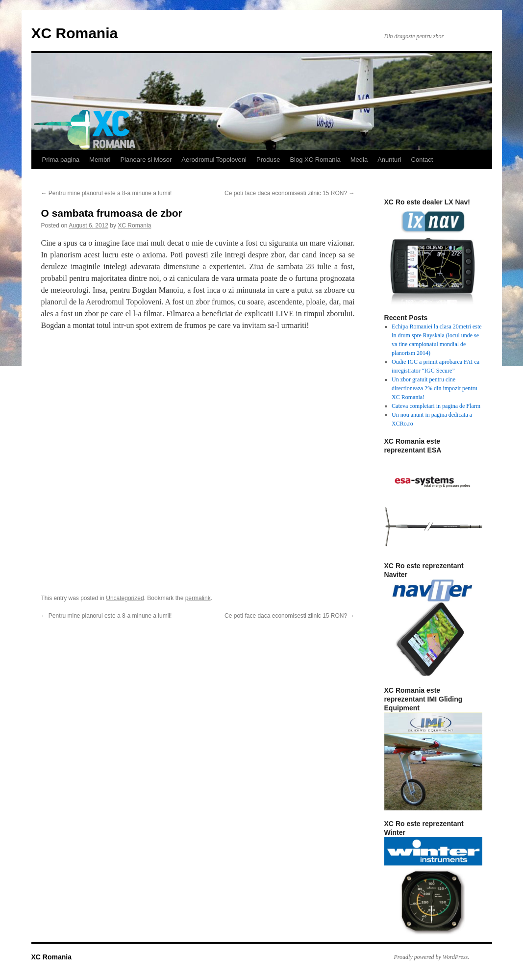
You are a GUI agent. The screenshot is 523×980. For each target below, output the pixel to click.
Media (359, 160)
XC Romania (75, 33)
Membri (100, 160)
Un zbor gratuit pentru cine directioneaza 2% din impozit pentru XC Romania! (435, 388)
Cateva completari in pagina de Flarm (436, 406)
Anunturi (389, 160)
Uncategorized (125, 598)
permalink (198, 598)
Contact (422, 160)
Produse (268, 160)
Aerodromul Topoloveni (214, 160)
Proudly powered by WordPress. (432, 957)
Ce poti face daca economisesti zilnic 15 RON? (289, 193)
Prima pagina (61, 160)
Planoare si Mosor (146, 160)
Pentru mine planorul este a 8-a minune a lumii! (107, 193)
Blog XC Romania (315, 160)
